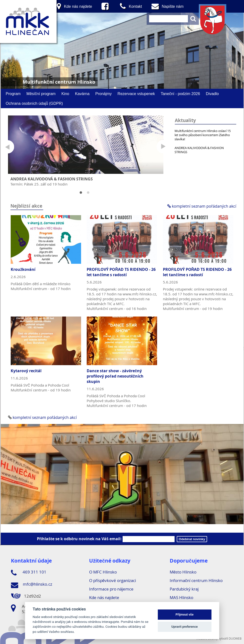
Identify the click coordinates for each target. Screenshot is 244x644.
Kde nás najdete (104, 597)
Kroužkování (23, 269)
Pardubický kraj (184, 589)
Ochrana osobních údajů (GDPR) (34, 103)
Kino (65, 94)
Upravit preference (185, 627)
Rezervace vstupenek (136, 94)
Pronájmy (104, 94)
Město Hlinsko (183, 572)
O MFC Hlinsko (103, 572)
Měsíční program (41, 94)
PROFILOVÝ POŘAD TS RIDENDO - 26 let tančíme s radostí (121, 272)
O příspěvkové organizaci (113, 580)
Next (163, 147)
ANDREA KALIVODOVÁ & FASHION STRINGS (199, 150)
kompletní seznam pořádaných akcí (202, 206)
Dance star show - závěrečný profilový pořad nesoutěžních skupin (115, 376)
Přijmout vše (185, 614)
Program (13, 94)
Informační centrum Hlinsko (196, 580)
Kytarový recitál (26, 371)
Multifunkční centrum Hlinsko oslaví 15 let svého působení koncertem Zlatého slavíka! (203, 135)
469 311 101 (29, 573)
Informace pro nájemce (111, 589)
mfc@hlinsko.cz (32, 585)
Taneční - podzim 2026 (180, 94)
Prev (7, 147)
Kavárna (82, 94)
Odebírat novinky (192, 539)
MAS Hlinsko (181, 597)
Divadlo (212, 94)
